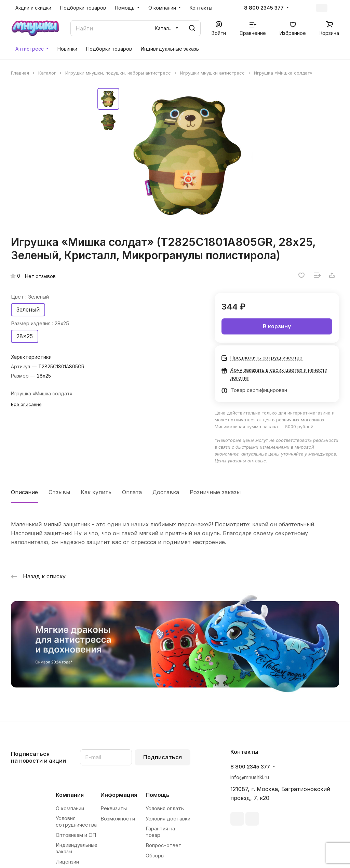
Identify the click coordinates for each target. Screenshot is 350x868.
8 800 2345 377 (264, 8)
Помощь (158, 795)
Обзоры (155, 856)
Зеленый (28, 310)
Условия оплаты (165, 808)
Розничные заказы (215, 492)
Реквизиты (114, 808)
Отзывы (59, 492)
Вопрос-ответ (164, 845)
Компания (70, 795)
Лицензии (67, 862)
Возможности (118, 819)
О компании (70, 808)
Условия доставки (168, 819)
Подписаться (163, 757)
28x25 (25, 336)
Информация (119, 795)
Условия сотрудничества (76, 821)
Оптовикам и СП (76, 835)
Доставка (166, 492)
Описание (24, 492)
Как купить (96, 492)
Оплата (132, 492)
